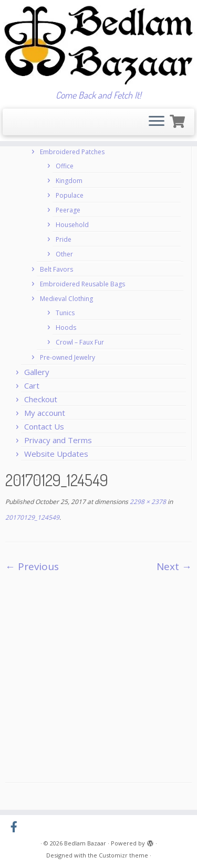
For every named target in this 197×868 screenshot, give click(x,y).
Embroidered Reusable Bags (82, 284)
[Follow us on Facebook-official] (17, 827)
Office (65, 166)
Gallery (37, 372)
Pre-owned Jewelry (68, 357)
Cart (32, 385)
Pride (64, 239)
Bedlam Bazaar (85, 843)
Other (64, 254)
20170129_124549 (32, 517)
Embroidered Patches (72, 152)
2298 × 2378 (147, 502)
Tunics (65, 313)
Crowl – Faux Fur (80, 342)
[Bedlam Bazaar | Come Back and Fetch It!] (98, 45)
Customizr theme (123, 855)
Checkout (41, 399)
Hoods (66, 328)
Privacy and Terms (58, 440)
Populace (70, 195)
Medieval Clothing (66, 299)
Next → (174, 566)
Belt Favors (56, 269)
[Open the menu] (157, 122)
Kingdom (69, 181)
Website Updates (56, 454)
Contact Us (44, 426)
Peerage (68, 210)
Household (72, 225)
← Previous (32, 566)
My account (45, 413)
